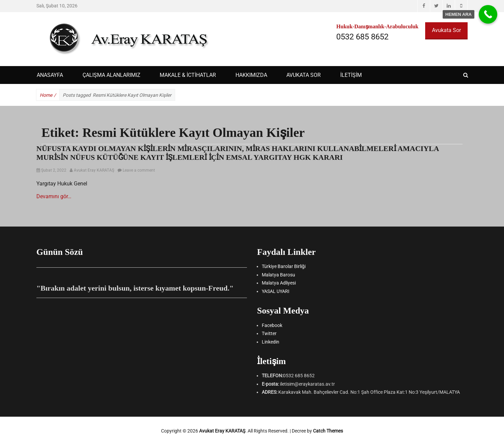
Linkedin (271, 342)
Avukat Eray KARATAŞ (94, 170)
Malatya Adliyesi (279, 283)
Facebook (272, 325)
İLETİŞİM (351, 75)
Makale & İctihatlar (188, 75)
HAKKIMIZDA (251, 75)
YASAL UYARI (276, 291)
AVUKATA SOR (304, 75)
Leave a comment (139, 170)
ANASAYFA (50, 75)
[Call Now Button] (488, 14)
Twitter (269, 333)
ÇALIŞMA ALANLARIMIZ (112, 75)
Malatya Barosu (278, 275)
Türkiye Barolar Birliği (284, 266)
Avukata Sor (446, 30)
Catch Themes (328, 431)
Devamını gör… (54, 196)
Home (48, 95)
